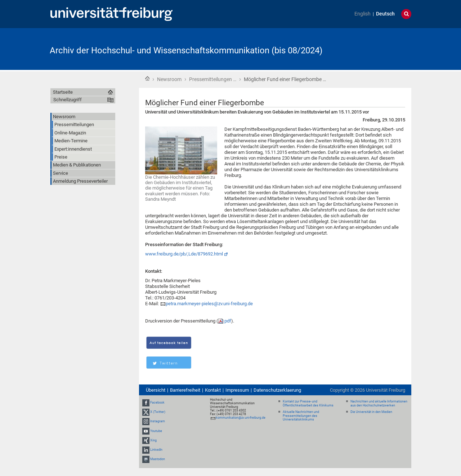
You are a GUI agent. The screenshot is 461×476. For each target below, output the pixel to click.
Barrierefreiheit (185, 390)
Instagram (158, 422)
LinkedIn (156, 450)
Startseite (147, 79)
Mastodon (158, 459)
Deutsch (385, 14)
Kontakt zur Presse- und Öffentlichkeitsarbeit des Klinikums (308, 403)
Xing (153, 440)
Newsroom (169, 79)
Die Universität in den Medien (371, 412)
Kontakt (213, 390)
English (362, 14)
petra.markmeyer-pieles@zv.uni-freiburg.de (209, 304)
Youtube (156, 431)
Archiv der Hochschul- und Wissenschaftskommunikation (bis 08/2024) (186, 50)
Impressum (237, 390)
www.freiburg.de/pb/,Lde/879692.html (184, 254)
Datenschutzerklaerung (277, 390)
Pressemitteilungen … (213, 79)
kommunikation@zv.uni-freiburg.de (241, 418)
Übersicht (156, 390)
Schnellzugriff (68, 100)
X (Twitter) (158, 412)
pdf (228, 321)
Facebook (157, 402)
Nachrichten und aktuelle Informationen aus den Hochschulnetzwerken (379, 403)
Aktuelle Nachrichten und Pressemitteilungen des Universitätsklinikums (301, 416)
